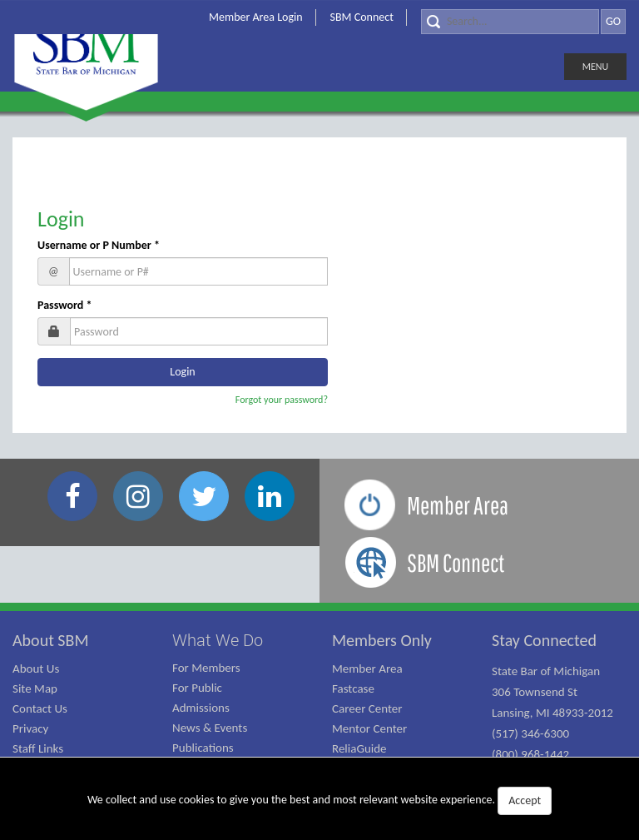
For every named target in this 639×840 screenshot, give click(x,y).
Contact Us (40, 708)
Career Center (367, 708)
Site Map (35, 688)
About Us (36, 669)
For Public (197, 688)
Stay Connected (544, 640)
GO (613, 21)
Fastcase (353, 688)
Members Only (382, 640)
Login (61, 219)
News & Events (210, 728)
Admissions (201, 708)
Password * (65, 305)
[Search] (510, 22)
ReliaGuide (359, 748)
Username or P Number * (99, 245)
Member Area (367, 669)
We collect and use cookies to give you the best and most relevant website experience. (319, 801)
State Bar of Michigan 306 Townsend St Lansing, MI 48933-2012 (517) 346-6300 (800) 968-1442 (552, 713)
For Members (206, 668)
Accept (525, 800)
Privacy (30, 728)
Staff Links (38, 748)
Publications (203, 748)
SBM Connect (362, 17)
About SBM (51, 640)
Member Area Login (256, 17)
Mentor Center (369, 728)
